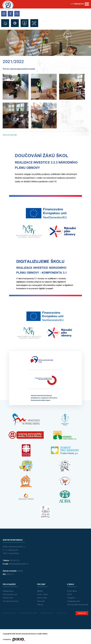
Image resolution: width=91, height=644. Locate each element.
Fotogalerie (39, 43)
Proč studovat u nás (10, 594)
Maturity (40, 605)
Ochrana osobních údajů (28, 613)
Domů (12, 43)
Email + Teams (43, 594)
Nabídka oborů (8, 591)
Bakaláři (40, 591)
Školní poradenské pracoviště (78, 605)
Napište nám (82, 613)
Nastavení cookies (47, 613)
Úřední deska (72, 591)
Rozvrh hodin (42, 598)
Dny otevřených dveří (10, 601)
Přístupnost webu (9, 613)
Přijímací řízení (8, 598)
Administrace (62, 613)
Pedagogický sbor (74, 601)
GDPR (69, 594)
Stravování (41, 601)
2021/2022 (55, 43)
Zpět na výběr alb (10, 135)
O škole (25, 43)
